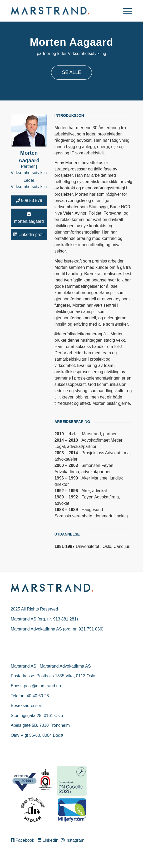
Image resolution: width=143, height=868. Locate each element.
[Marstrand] (59, 11)
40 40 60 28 (38, 696)
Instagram (73, 840)
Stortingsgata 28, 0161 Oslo (37, 716)
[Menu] (125, 11)
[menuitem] (125, 11)
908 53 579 (29, 201)
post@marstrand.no (43, 686)
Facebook (24, 840)
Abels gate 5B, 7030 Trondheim (40, 725)
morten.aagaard (29, 218)
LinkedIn (49, 840)
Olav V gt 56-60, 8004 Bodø (37, 735)
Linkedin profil (29, 234)
